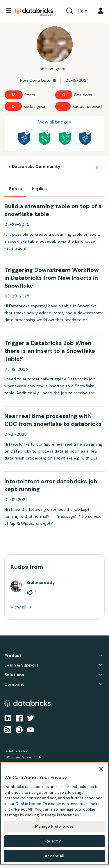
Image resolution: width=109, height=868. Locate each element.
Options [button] (97, 167)
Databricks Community (34, 12)
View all (18, 607)
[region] (54, 813)
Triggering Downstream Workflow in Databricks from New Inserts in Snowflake (51, 278)
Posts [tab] (15, 189)
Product (13, 656)
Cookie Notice (28, 804)
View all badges (54, 122)
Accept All (54, 856)
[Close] (101, 769)
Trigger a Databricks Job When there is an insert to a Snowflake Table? (50, 351)
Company (14, 684)
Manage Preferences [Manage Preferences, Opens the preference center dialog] (54, 826)
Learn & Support (21, 665)
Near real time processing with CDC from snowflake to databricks (53, 420)
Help (83, 11)
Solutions (14, 675)
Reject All (54, 841)
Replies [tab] (39, 189)
